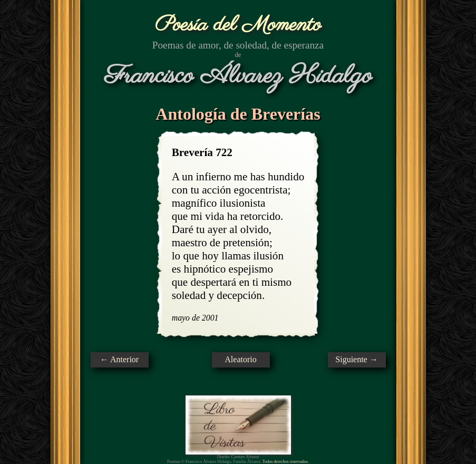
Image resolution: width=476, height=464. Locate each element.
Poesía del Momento (238, 25)
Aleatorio (240, 359)
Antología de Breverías (238, 114)
